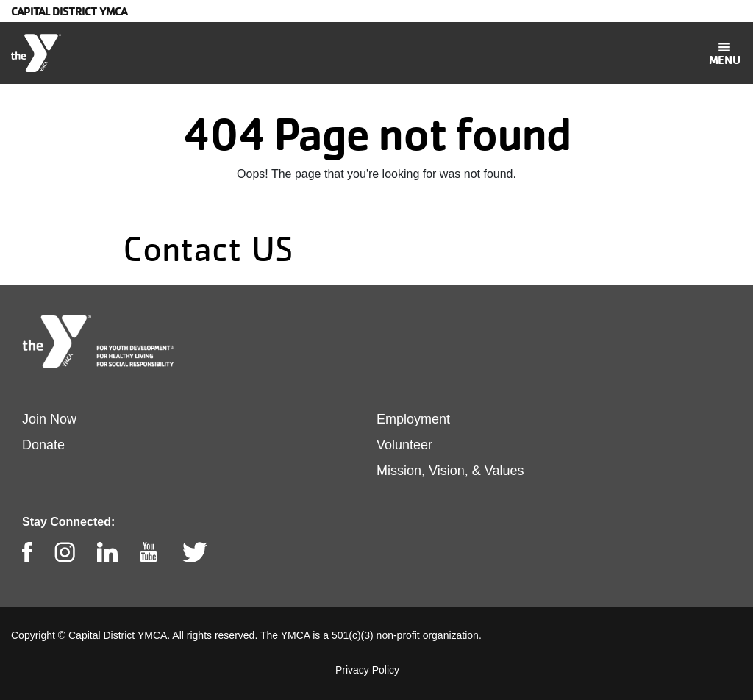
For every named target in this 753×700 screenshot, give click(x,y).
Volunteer (404, 445)
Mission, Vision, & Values (450, 471)
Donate (43, 445)
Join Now (49, 419)
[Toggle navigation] (724, 53)
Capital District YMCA (69, 11)
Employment (413, 419)
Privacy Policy (367, 670)
